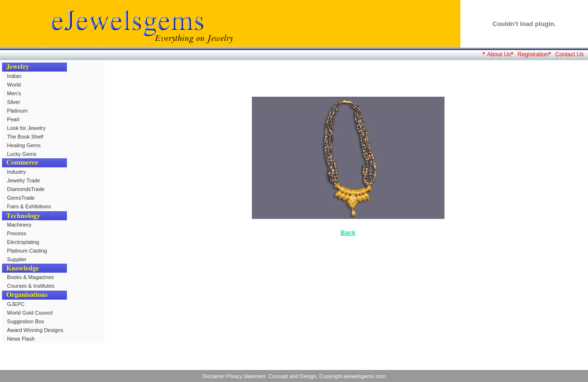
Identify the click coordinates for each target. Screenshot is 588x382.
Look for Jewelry (26, 128)
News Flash (21, 339)
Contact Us (569, 54)
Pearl (13, 119)
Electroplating (23, 242)
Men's (14, 93)
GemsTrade (21, 198)
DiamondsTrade (26, 189)
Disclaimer (214, 376)
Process (17, 233)
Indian (14, 76)
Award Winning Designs (35, 330)
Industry (17, 172)
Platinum (18, 111)
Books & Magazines (31, 277)
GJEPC (16, 304)
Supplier (17, 259)
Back (348, 233)
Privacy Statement (246, 376)
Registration (533, 54)
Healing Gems (24, 145)
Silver (14, 102)
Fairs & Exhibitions (29, 206)
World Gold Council (30, 313)
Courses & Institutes (31, 286)
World (14, 85)
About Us (499, 54)
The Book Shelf (25, 137)
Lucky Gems (22, 154)
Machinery (20, 225)
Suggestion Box (26, 321)
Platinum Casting (27, 251)
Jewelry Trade (24, 180)
